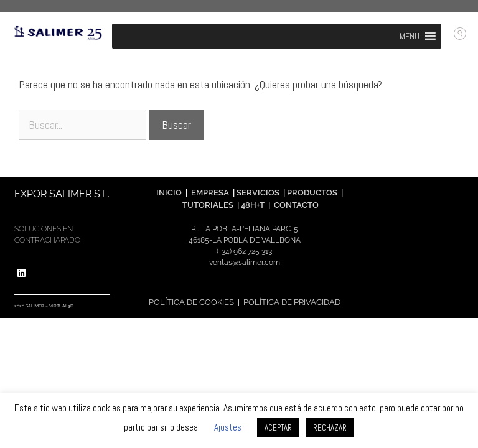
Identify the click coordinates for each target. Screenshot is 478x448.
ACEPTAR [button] (278, 428)
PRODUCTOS (313, 193)
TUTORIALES (207, 205)
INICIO (169, 193)
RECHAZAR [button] (330, 428)
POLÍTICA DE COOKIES (191, 302)
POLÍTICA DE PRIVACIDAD (292, 302)
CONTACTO (296, 205)
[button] (410, 36)
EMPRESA (210, 193)
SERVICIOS (258, 193)
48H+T (253, 205)
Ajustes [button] (228, 427)
